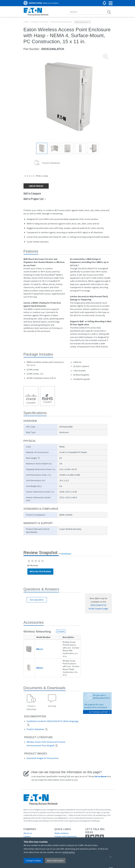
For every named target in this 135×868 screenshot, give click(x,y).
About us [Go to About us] (28, 833)
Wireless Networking (61, 22)
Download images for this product (43, 758)
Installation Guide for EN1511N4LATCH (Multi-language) (53, 721)
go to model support (100, 712)
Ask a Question (37, 600)
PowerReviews (66, 553)
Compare (61, 631)
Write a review (42, 176)
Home (26, 22)
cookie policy (69, 852)
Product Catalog (40, 22)
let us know (101, 776)
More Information (55, 861)
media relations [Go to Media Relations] (62, 833)
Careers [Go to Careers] (27, 836)
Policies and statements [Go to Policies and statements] (66, 836)
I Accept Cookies (33, 861)
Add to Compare (32, 193)
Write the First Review (40, 571)
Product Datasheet (36, 729)
